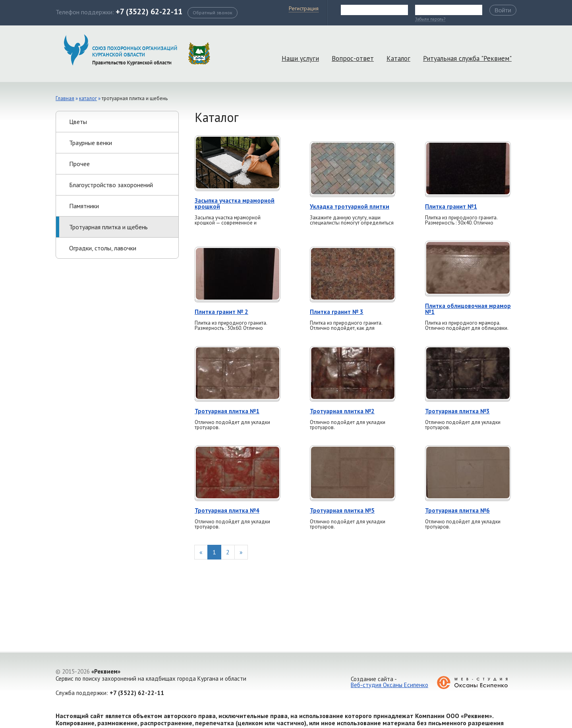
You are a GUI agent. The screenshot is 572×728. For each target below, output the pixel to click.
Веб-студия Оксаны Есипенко (389, 685)
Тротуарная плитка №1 (227, 411)
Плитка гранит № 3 (337, 312)
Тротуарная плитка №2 (342, 411)
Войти (503, 10)
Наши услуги (300, 58)
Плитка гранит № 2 (221, 312)
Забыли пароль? (430, 19)
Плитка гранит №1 (451, 206)
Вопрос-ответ (353, 58)
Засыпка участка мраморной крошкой (235, 203)
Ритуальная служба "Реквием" (467, 58)
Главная (65, 98)
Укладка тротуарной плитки (350, 206)
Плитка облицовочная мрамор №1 (468, 309)
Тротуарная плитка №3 (457, 411)
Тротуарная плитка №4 (227, 510)
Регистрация (304, 8)
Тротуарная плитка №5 (342, 510)
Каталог (398, 58)
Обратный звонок (213, 13)
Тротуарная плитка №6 (457, 510)
